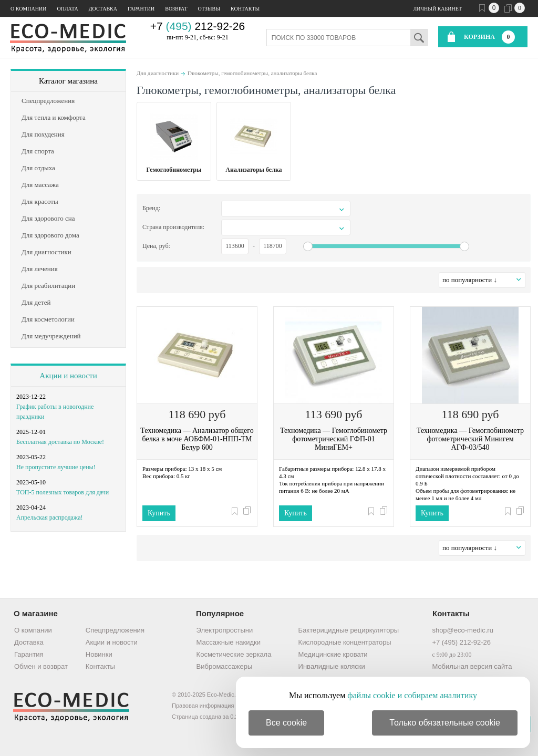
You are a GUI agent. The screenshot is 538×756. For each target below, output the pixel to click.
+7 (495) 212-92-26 (461, 642)
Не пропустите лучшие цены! (56, 467)
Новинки (99, 654)
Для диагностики (158, 73)
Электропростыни (225, 630)
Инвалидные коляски (332, 666)
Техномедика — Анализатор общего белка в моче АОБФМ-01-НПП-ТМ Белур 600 (197, 439)
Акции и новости (68, 376)
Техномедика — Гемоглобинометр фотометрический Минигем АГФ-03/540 (470, 439)
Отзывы (209, 9)
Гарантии (141, 9)
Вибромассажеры (225, 666)
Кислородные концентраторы (345, 642)
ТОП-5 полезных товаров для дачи (63, 492)
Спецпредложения (115, 630)
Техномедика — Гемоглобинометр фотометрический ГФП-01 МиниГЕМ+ (334, 439)
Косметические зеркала (234, 654)
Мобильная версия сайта (472, 666)
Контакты (245, 9)
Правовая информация (203, 706)
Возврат (176, 9)
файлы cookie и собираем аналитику (412, 695)
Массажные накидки (229, 642)
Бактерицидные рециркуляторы (349, 630)
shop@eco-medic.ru (463, 630)
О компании (28, 9)
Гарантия (29, 654)
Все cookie (286, 723)
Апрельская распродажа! (49, 517)
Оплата (67, 9)
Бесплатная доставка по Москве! (60, 442)
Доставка (103, 9)
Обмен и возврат (41, 666)
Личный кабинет (438, 9)
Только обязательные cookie (445, 723)
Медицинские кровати (333, 654)
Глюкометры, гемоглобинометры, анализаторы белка (252, 73)
